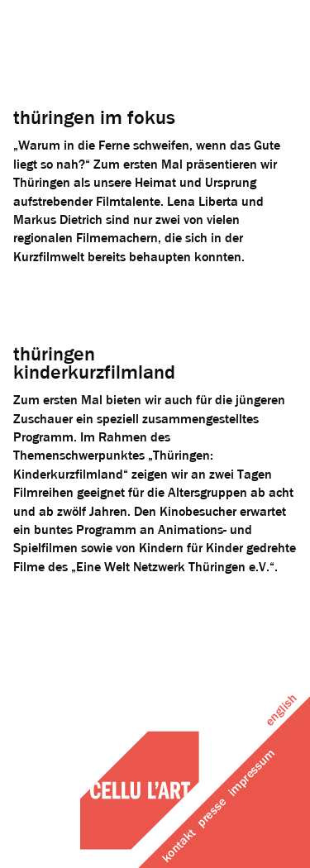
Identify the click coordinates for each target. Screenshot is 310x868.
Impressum (252, 773)
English (281, 711)
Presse (212, 813)
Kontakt (179, 846)
